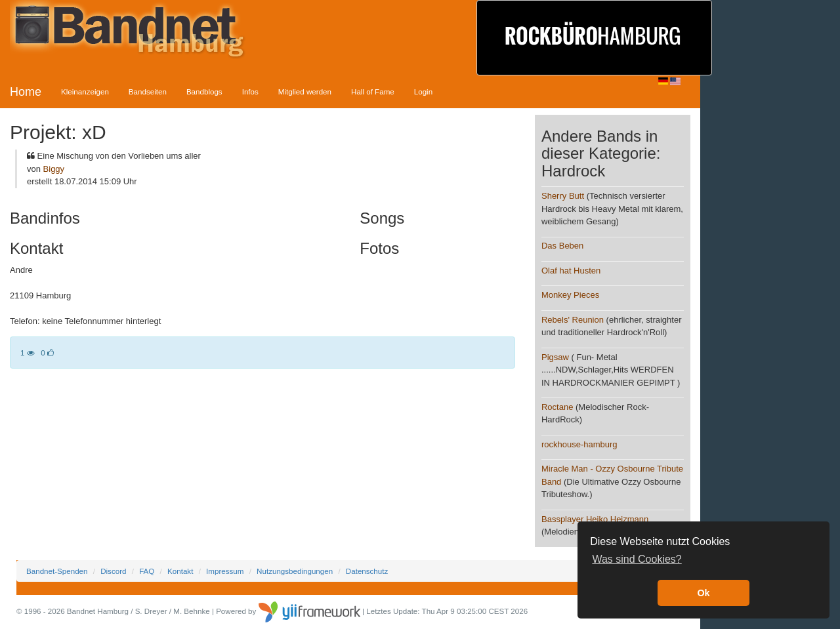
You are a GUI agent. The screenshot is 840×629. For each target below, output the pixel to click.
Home (26, 92)
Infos (250, 91)
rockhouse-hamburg (579, 444)
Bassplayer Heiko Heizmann (595, 519)
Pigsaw (555, 357)
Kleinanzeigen (85, 91)
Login (423, 91)
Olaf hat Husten (571, 271)
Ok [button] (703, 593)
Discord (113, 571)
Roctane (557, 407)
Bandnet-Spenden (57, 571)
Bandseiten (148, 91)
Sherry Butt (563, 196)
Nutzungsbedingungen (295, 571)
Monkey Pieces (570, 295)
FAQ (147, 571)
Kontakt (180, 571)
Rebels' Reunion (573, 320)
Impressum (225, 571)
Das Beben (562, 246)
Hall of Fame (373, 91)
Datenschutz (367, 571)
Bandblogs (204, 91)
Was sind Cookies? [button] (637, 559)
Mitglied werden (305, 91)
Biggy (54, 169)
